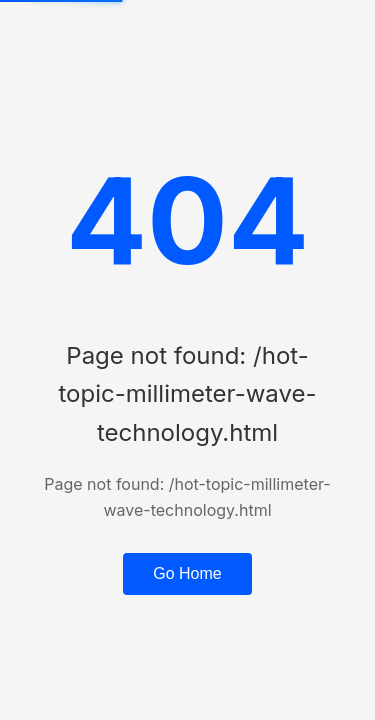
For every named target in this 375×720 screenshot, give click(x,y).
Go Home (187, 573)
